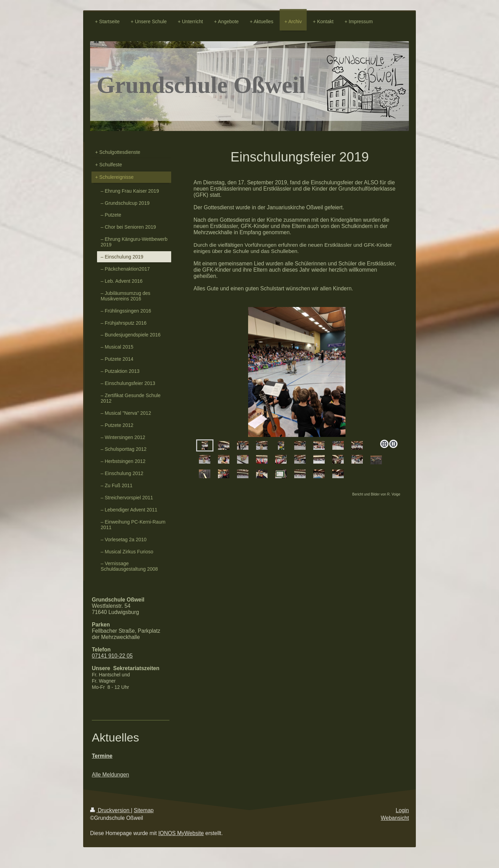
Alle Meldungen (111, 775)
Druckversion (111, 810)
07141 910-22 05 (112, 656)
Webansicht (395, 818)
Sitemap (144, 810)
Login (402, 810)
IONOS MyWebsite (181, 833)
